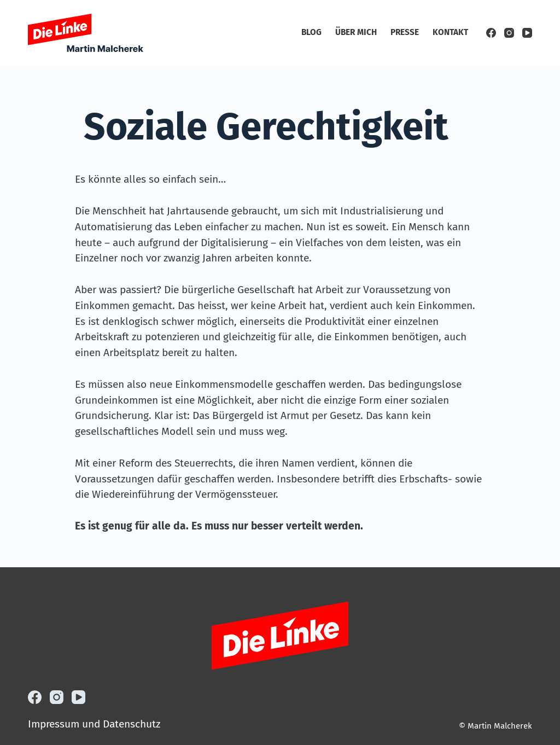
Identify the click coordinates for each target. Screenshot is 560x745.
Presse (405, 32)
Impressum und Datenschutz (94, 724)
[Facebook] (491, 33)
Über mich (356, 32)
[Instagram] (509, 33)
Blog (311, 32)
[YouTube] (527, 33)
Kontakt (450, 32)
